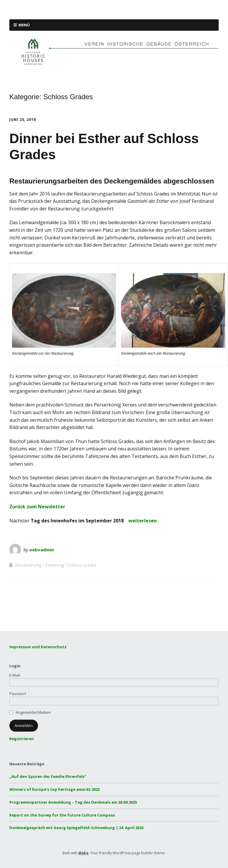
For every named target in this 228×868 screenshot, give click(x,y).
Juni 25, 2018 (23, 120)
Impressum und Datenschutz (38, 647)
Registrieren (22, 739)
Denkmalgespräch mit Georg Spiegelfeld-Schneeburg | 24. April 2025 (76, 828)
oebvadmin (42, 550)
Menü (24, 25)
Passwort (18, 694)
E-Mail (15, 675)
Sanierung (54, 565)
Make (83, 853)
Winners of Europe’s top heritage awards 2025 (55, 789)
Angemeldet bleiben (33, 712)
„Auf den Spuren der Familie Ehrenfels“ (48, 776)
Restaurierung (28, 565)
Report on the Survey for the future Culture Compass (62, 815)
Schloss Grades (82, 565)
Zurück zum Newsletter (37, 507)
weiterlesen (142, 521)
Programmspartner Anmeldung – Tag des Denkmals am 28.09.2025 (73, 802)
